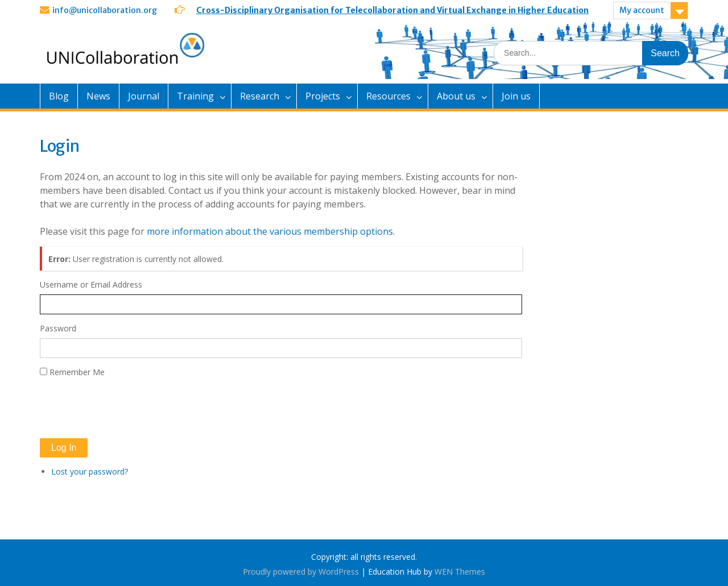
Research (260, 96)
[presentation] (126, 408)
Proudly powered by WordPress (301, 572)
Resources (388, 96)
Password (58, 328)
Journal (144, 96)
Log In (64, 448)
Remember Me (77, 372)
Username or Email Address (91, 284)
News (98, 96)
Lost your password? (90, 471)
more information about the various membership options (270, 231)
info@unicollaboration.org (105, 10)
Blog (59, 96)
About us (456, 96)
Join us (516, 96)
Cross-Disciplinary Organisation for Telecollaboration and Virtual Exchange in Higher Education (392, 10)
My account (642, 10)
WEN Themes (460, 572)
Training (195, 96)
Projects (323, 96)
